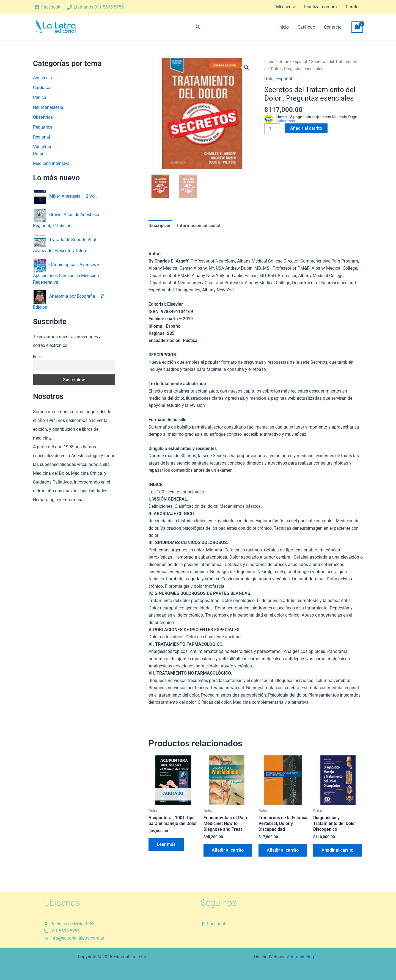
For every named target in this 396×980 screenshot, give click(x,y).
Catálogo (306, 27)
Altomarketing (300, 956)
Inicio (284, 27)
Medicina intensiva (51, 163)
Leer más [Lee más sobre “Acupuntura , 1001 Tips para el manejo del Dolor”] (166, 844)
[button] (198, 27)
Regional (42, 137)
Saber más (286, 121)
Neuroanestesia (48, 107)
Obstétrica (43, 117)
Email (38, 357)
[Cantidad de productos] (272, 129)
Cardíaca (42, 88)
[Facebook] (48, 7)
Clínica (40, 97)
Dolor (38, 154)
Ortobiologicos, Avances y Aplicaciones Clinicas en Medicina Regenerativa (66, 273)
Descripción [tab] (160, 225)
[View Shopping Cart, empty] (357, 27)
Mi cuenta (286, 7)
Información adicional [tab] (199, 225)
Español (300, 62)
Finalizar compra (321, 7)
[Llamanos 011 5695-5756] (96, 7)
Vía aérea (42, 147)
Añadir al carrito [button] (228, 849)
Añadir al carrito (306, 128)
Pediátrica (43, 127)
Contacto (333, 27)
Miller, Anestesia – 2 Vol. (73, 196)
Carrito (352, 7)
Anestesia (42, 78)
